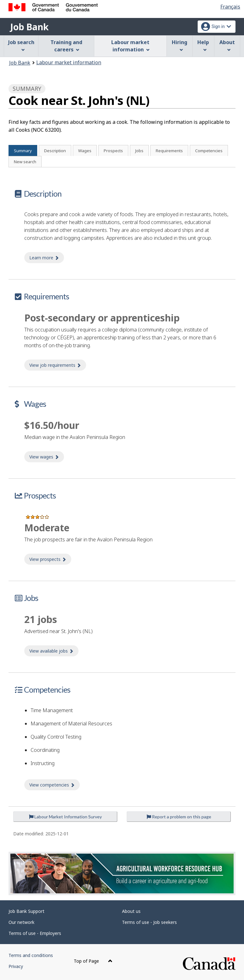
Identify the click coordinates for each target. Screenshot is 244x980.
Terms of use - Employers (35, 933)
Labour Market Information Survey (65, 817)
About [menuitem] (227, 45)
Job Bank (29, 27)
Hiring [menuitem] (180, 45)
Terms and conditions (31, 955)
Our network (21, 922)
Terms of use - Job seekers (149, 922)
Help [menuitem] (203, 45)
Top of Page (93, 961)
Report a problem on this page (179, 817)
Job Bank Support (26, 911)
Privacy (16, 966)
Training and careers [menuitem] (66, 46)
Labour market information (69, 62)
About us (131, 911)
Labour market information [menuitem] (130, 46)
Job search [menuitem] (21, 45)
